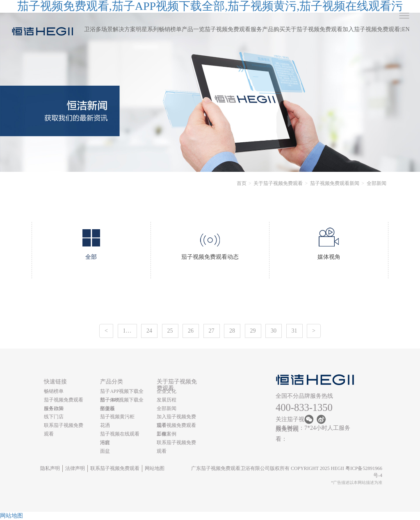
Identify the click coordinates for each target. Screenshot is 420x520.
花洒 (105, 425)
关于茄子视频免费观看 (314, 29)
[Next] (314, 331)
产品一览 (193, 29)
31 (294, 331)
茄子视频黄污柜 (117, 417)
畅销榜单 (170, 29)
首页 (242, 183)
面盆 (105, 451)
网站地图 (155, 468)
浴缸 (105, 442)
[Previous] (106, 331)
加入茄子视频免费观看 (371, 29)
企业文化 (167, 391)
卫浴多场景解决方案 (110, 29)
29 (253, 331)
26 (191, 331)
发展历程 (167, 400)
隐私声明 (50, 468)
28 (232, 331)
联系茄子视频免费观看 (115, 468)
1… (127, 331)
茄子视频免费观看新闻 (335, 183)
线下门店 (54, 417)
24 (149, 331)
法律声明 (75, 468)
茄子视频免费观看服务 (233, 29)
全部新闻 (167, 408)
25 (170, 331)
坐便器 (107, 408)
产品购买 (274, 29)
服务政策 (54, 408)
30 (274, 331)
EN (406, 29)
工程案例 (167, 434)
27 (212, 331)
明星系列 (147, 29)
